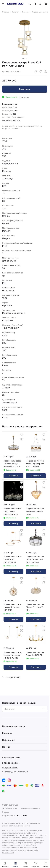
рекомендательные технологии (16, 826)
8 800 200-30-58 (10, 763)
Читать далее (8, 852)
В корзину (25, 89)
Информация (9, 740)
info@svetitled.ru (10, 767)
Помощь (6, 747)
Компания (7, 733)
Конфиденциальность (31, 808)
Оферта (5, 812)
